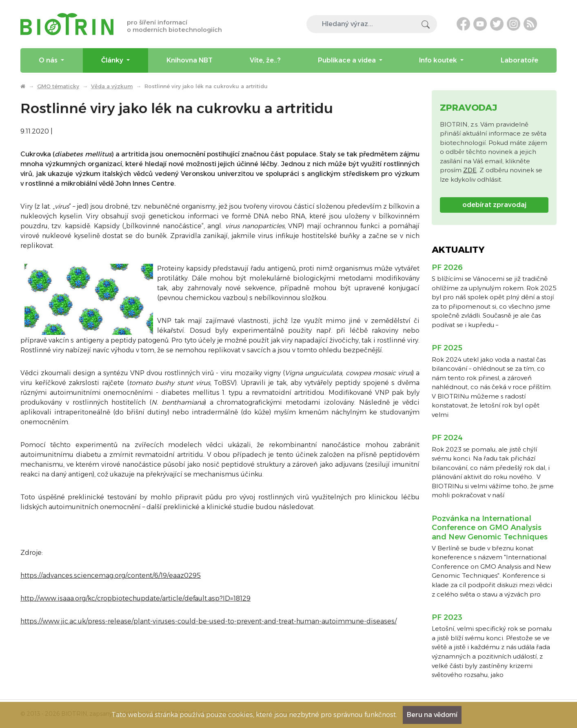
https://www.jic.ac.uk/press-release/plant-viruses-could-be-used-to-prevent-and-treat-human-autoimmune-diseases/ (209, 621)
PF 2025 (447, 348)
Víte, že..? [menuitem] (265, 60)
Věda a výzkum (112, 86)
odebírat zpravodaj (494, 205)
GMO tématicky (58, 86)
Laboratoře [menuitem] (519, 60)
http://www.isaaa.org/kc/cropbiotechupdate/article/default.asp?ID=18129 (135, 598)
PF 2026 (447, 267)
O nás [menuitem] (49, 60)
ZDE (470, 170)
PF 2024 (447, 438)
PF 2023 (447, 617)
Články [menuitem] (113, 60)
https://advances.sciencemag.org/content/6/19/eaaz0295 (111, 575)
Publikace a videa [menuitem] (348, 60)
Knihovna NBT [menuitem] (190, 60)
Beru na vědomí (432, 715)
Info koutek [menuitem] (439, 60)
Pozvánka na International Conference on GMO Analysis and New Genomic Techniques (490, 528)
